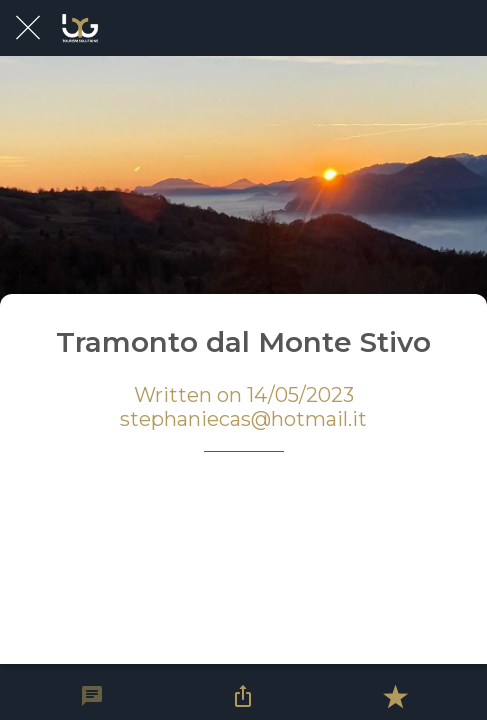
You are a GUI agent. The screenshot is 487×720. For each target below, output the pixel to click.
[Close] (28, 28)
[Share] (243, 696)
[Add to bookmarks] (395, 696)
